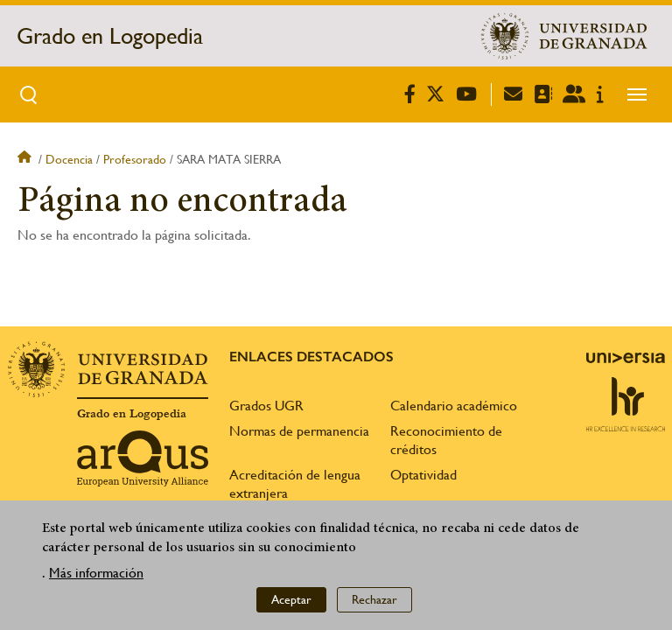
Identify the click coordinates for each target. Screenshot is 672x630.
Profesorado (135, 159)
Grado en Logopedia (110, 36)
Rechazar (374, 599)
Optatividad (423, 475)
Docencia (69, 159)
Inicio (26, 159)
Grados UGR (266, 406)
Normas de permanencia (299, 431)
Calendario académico (454, 406)
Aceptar (291, 599)
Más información (96, 573)
